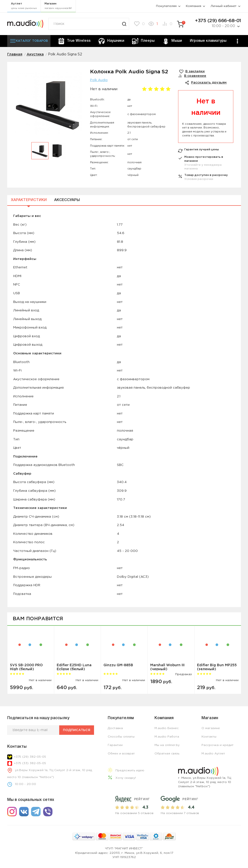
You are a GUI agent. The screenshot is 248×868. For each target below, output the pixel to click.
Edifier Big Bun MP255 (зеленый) (217, 667)
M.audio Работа (167, 737)
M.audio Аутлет (213, 754)
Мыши (172, 41)
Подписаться (77, 730)
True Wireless (74, 41)
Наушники (111, 41)
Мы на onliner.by (167, 745)
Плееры (143, 41)
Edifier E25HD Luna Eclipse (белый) (74, 667)
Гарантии (115, 745)
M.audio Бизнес (167, 728)
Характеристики (29, 200)
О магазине (211, 728)
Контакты (209, 737)
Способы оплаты (121, 737)
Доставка (115, 728)
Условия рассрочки (199, 179)
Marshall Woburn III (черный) (167, 667)
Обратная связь (167, 754)
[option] (49, 106)
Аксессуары (67, 200)
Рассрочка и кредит (218, 745)
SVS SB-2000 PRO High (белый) (26, 667)
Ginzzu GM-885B (118, 665)
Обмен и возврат (121, 754)
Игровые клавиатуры (208, 41)
